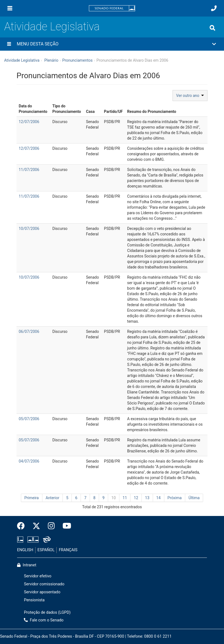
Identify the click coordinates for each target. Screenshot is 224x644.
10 (114, 498)
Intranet (27, 565)
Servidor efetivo (38, 576)
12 (136, 498)
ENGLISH (25, 550)
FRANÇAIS (68, 550)
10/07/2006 (29, 229)
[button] (112, 44)
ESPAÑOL (46, 550)
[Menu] (10, 8)
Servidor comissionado (44, 584)
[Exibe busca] (212, 28)
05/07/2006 (29, 419)
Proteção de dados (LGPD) (47, 612)
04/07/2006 (29, 461)
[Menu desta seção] (9, 44)
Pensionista (34, 600)
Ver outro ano (190, 96)
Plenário (51, 60)
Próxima (175, 498)
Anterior (53, 498)
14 (159, 498)
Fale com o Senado (44, 620)
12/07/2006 (29, 122)
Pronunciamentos (77, 60)
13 (147, 498)
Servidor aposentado (42, 592)
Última (194, 498)
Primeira (32, 498)
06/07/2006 (29, 331)
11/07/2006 (29, 170)
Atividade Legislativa (52, 27)
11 (125, 498)
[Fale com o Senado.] (214, 8)
